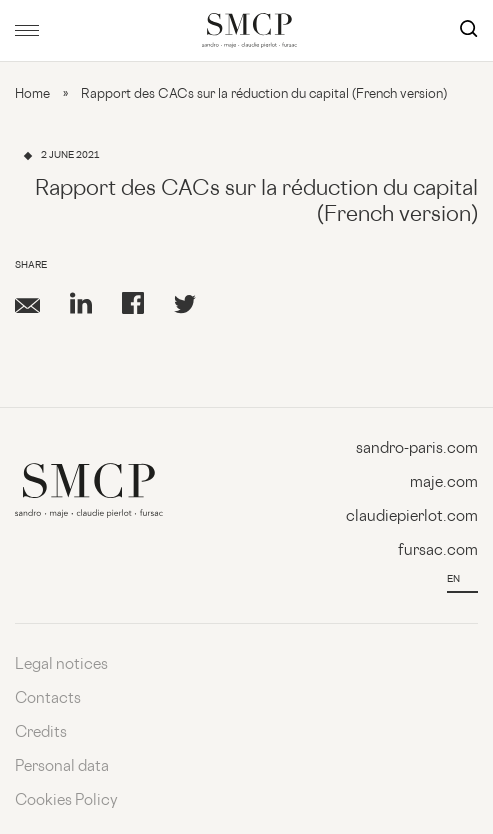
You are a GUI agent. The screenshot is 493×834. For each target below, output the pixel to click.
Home (32, 95)
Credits (41, 733)
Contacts (48, 699)
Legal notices (61, 665)
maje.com (444, 483)
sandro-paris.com (417, 449)
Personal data (62, 767)
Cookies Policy (66, 801)
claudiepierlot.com (412, 517)
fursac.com (438, 551)
